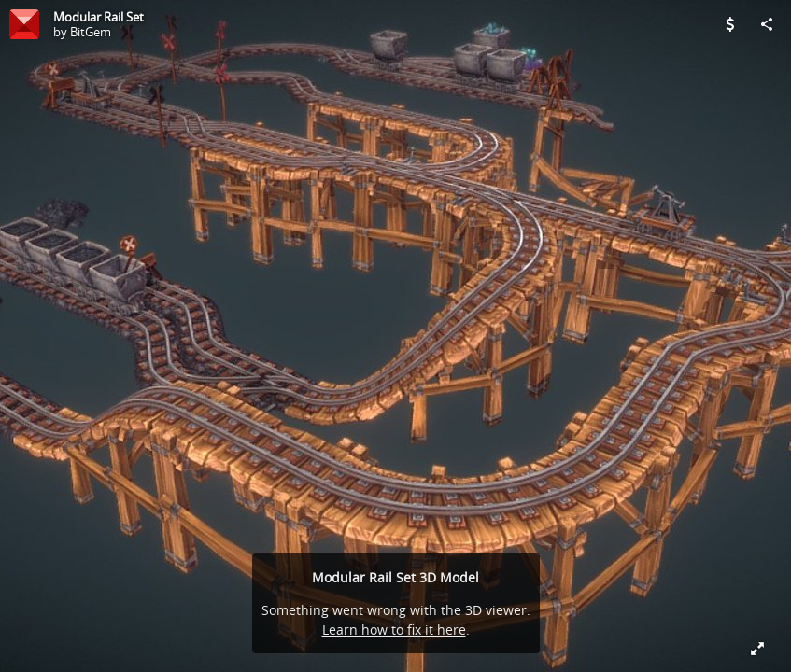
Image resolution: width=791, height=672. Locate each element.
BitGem (91, 32)
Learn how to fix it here (394, 630)
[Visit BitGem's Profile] (24, 24)
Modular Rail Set (99, 17)
